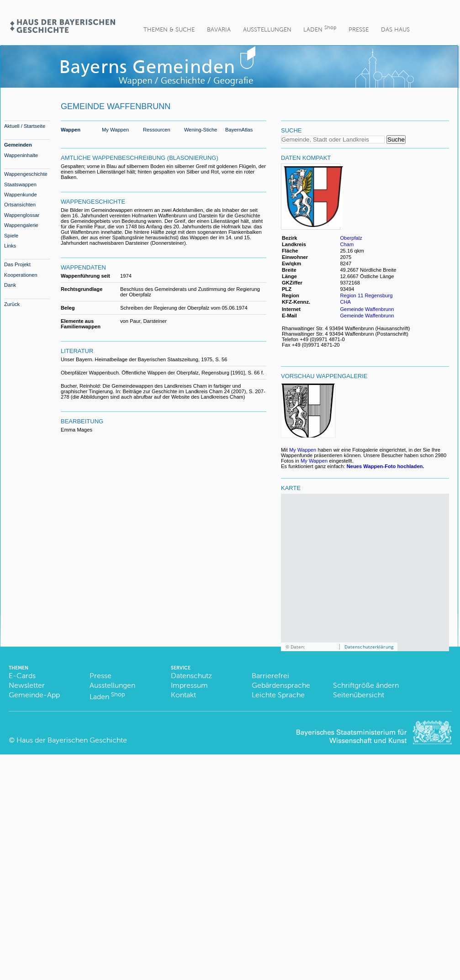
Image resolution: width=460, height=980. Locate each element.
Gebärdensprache (281, 685)
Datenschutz (191, 676)
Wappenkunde (21, 195)
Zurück (12, 304)
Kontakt (183, 695)
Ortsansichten (20, 205)
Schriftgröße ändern (366, 685)
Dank (10, 285)
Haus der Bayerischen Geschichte (72, 740)
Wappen (71, 130)
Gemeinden (18, 145)
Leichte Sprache (278, 695)
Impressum (189, 685)
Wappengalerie (21, 225)
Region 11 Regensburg (366, 295)
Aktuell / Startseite (25, 126)
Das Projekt (17, 264)
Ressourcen (157, 130)
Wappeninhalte (21, 155)
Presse (359, 29)
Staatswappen (20, 184)
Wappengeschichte (26, 174)
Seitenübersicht (359, 695)
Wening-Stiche (201, 130)
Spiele (11, 236)
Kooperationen (21, 275)
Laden (320, 29)
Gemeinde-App (34, 695)
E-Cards (22, 676)
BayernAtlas (239, 130)
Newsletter (27, 685)
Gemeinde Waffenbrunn (367, 309)
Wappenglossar (22, 215)
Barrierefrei (270, 676)
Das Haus (395, 29)
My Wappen (115, 130)
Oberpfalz (351, 238)
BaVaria (219, 29)
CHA (345, 302)
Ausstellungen (267, 29)
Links (10, 246)
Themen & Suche (169, 29)
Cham (347, 244)
